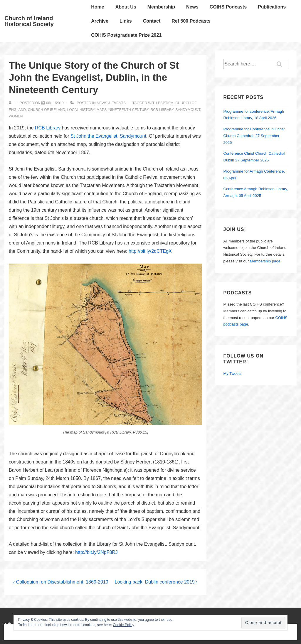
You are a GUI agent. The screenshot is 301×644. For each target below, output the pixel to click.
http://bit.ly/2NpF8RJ (96, 552)
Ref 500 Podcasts (191, 21)
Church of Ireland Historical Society (29, 21)
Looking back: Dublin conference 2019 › (156, 582)
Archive (100, 21)
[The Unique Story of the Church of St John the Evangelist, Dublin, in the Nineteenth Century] (55, 103)
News (192, 7)
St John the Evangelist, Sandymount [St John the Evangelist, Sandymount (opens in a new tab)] (108, 136)
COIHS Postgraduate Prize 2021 (126, 35)
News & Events (111, 103)
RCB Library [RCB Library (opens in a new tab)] (48, 128)
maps (102, 110)
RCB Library (162, 110)
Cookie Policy (123, 625)
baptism (166, 103)
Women (16, 116)
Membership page (265, 261)
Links (126, 21)
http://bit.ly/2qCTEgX (150, 251)
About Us (126, 7)
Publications (272, 7)
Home (97, 7)
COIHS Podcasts (228, 7)
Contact (152, 21)
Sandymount (188, 110)
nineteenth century (129, 110)
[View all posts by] (11, 103)
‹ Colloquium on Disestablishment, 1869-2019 (61, 582)
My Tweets (233, 374)
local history (81, 110)
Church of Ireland (47, 110)
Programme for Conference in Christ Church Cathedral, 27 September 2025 (254, 136)
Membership (161, 7)
